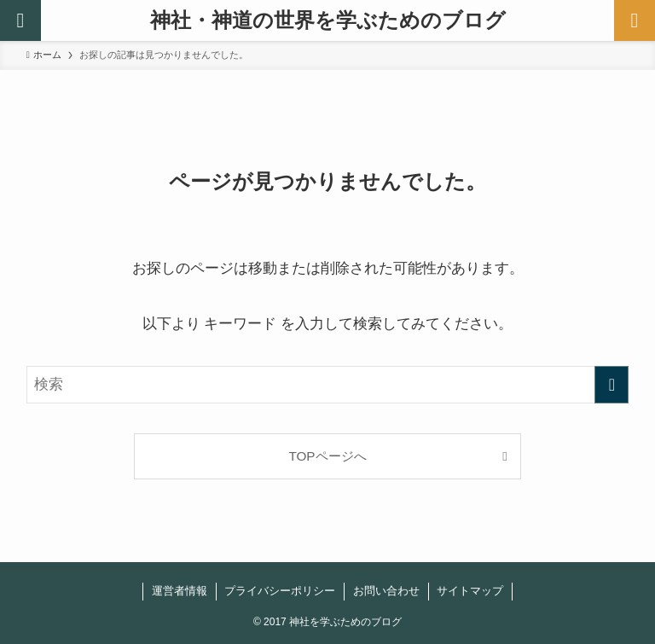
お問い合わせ (386, 591)
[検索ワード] (328, 385)
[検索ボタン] (20, 20)
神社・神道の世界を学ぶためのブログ (328, 20)
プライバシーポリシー (280, 591)
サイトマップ (470, 591)
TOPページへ (327, 456)
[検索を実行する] (612, 385)
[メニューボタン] (635, 20)
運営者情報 (180, 591)
